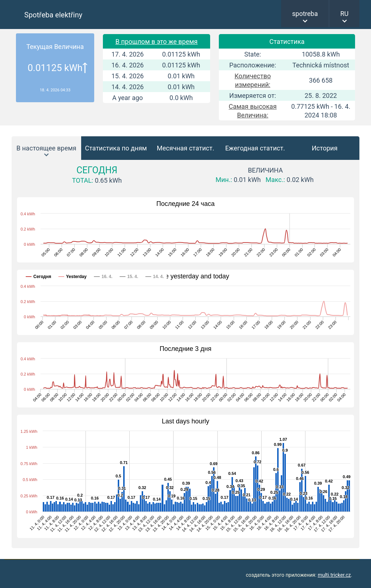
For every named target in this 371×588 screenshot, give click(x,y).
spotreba (305, 14)
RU (344, 14)
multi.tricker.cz (334, 575)
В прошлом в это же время (156, 42)
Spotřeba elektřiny (53, 15)
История (324, 148)
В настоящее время (46, 148)
